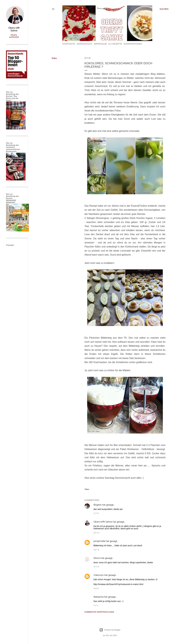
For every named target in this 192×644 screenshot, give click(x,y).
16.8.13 (96, 588)
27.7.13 (96, 513)
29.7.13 (96, 567)
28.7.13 (96, 533)
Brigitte (97, 505)
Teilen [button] (54, 58)
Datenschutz (84, 44)
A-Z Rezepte (115, 44)
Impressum (100, 44)
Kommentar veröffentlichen (99, 612)
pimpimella (99, 541)
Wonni (97, 558)
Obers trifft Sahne (103, 522)
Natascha (98, 597)
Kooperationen (133, 44)
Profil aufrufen (14, 36)
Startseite (69, 44)
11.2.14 (96, 605)
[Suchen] (164, 9)
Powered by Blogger (110, 630)
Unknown (99, 575)
